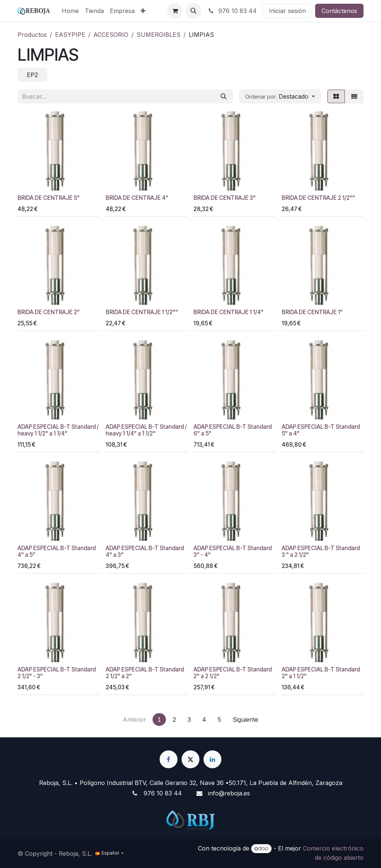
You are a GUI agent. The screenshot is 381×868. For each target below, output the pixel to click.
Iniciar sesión (287, 11)
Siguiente (245, 719)
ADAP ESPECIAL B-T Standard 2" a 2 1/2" (233, 673)
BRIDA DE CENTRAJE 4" (137, 198)
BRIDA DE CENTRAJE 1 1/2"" (142, 312)
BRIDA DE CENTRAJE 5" (49, 198)
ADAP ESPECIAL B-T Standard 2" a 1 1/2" (321, 673)
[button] (193, 11)
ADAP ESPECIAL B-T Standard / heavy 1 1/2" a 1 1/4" (58, 430)
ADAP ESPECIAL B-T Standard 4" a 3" (145, 551)
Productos (32, 35)
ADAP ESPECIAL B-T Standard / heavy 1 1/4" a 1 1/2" (146, 430)
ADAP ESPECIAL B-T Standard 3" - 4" (233, 551)
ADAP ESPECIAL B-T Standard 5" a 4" (321, 430)
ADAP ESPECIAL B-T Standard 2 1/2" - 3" (57, 673)
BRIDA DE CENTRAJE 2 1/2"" (318, 198)
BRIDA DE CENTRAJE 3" (225, 198)
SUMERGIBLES (159, 35)
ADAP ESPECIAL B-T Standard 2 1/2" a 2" (145, 673)
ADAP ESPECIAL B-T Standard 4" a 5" (57, 551)
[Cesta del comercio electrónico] (175, 11)
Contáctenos (339, 11)
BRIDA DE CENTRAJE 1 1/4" (228, 312)
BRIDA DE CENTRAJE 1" (312, 312)
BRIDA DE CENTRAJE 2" (49, 312)
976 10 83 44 (232, 11)
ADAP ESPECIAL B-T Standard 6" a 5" (233, 430)
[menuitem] (70, 11)
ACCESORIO (111, 35)
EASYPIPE (70, 35)
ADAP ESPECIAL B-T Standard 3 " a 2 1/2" (321, 551)
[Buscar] (224, 96)
